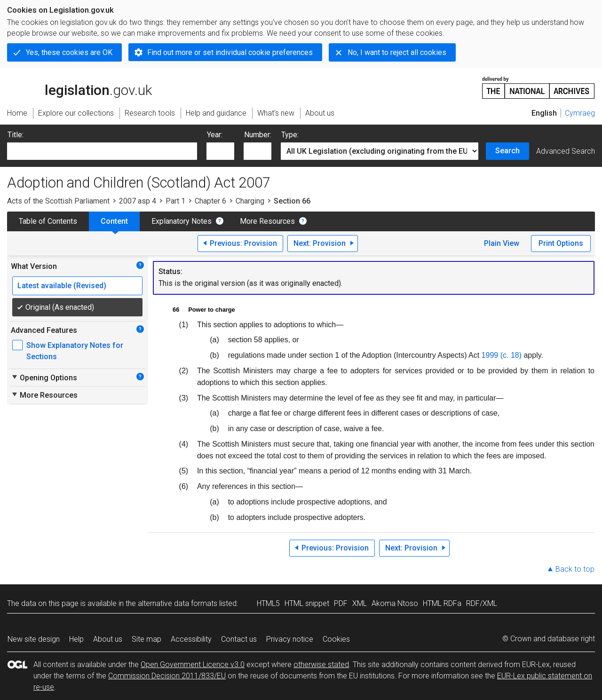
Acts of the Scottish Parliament (58, 201)
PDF (341, 603)
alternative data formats (178, 603)
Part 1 (175, 201)
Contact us (239, 639)
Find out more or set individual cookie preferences (230, 52)
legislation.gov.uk (79, 87)
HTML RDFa (442, 603)
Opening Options (44, 378)
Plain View (502, 243)
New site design (34, 639)
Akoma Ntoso (395, 603)
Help (76, 639)
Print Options (561, 243)
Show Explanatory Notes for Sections (75, 351)
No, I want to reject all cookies (397, 52)
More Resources (267, 221)
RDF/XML (482, 603)
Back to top (575, 569)
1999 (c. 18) (502, 355)
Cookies (336, 639)
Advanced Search (566, 151)
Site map (147, 639)
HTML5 (268, 603)
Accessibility (191, 639)
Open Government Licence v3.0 (193, 665)
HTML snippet (307, 603)
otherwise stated (321, 665)
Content (114, 221)
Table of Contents (48, 221)
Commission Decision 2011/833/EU (167, 676)
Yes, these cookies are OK (69, 52)
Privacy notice (290, 639)
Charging (250, 201)
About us (108, 639)
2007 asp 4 (138, 201)
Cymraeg (580, 113)
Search (507, 151)
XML (360, 603)
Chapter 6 (210, 201)
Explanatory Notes (182, 221)
